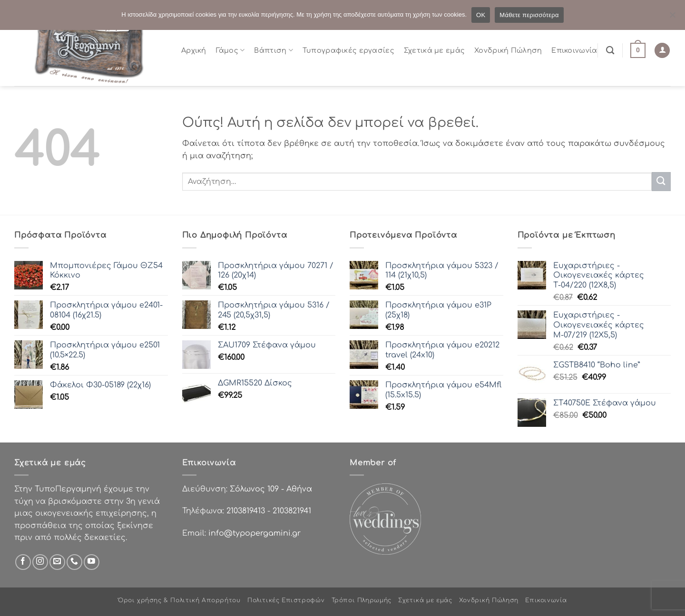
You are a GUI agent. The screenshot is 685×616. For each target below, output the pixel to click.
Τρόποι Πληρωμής (362, 600)
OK (481, 15)
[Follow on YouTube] (92, 562)
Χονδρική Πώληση (508, 50)
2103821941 (292, 511)
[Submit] (661, 181)
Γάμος (230, 50)
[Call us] (74, 562)
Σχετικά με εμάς (434, 50)
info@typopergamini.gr (254, 533)
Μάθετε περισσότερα (529, 15)
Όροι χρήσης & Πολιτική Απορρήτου (179, 600)
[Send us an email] (57, 562)
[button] (638, 50)
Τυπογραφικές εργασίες (348, 50)
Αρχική (194, 50)
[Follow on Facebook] (23, 562)
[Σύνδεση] (662, 51)
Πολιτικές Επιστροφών (286, 600)
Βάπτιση (274, 50)
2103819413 (246, 511)
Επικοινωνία (574, 50)
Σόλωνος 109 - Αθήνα (271, 489)
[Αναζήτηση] (610, 51)
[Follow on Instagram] (40, 562)
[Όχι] (672, 18)
